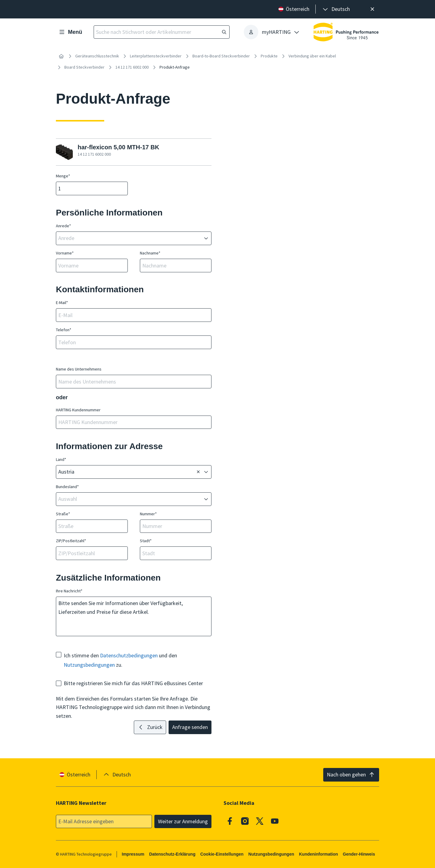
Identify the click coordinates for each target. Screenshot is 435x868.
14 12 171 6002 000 (132, 67)
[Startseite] (61, 56)
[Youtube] (275, 821)
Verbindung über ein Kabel (312, 56)
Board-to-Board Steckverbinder (221, 56)
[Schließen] (372, 9)
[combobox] (129, 238)
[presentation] (336, 9)
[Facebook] (230, 821)
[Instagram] (245, 821)
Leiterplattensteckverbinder (156, 56)
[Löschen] (198, 472)
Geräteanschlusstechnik (97, 56)
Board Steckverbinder (84, 67)
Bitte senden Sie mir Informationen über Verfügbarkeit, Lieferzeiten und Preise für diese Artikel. (134, 616)
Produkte (269, 56)
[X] (260, 821)
